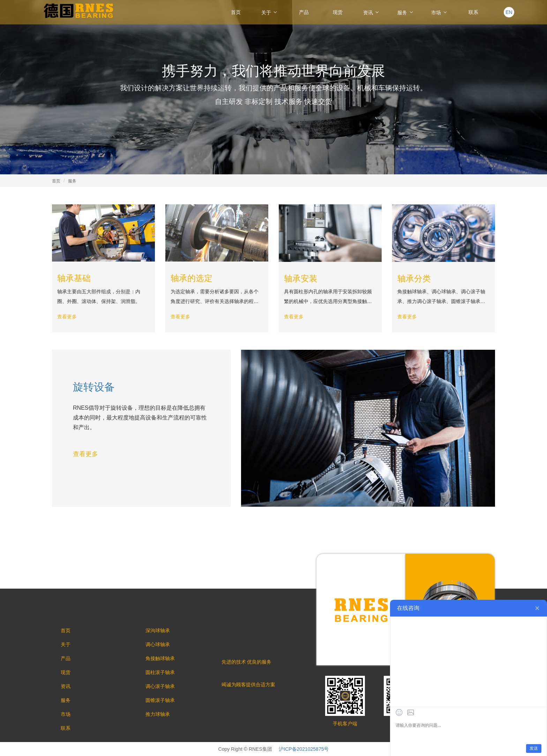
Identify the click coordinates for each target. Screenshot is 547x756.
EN (509, 12)
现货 (338, 12)
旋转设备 (94, 387)
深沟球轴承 (158, 630)
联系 (473, 12)
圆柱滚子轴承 (160, 672)
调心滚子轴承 (160, 686)
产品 (304, 12)
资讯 (372, 12)
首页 (236, 12)
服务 (406, 12)
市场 (440, 12)
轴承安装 (301, 278)
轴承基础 (74, 278)
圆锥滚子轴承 (160, 700)
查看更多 (67, 317)
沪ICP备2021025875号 (304, 749)
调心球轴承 (158, 644)
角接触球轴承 (160, 658)
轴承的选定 (192, 278)
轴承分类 (414, 278)
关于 (270, 12)
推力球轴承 (158, 714)
